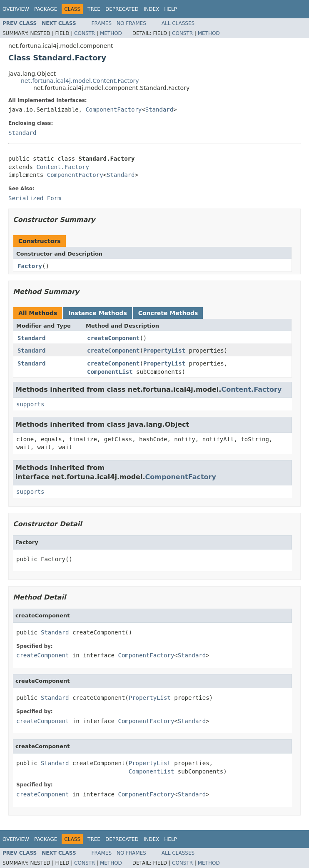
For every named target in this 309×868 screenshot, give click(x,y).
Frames (102, 23)
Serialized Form (35, 198)
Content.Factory (62, 167)
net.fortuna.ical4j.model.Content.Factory (80, 81)
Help (171, 9)
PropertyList (164, 351)
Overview (16, 9)
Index (152, 9)
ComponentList (110, 372)
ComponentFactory (113, 109)
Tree (94, 9)
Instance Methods (97, 313)
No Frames (131, 23)
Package (46, 9)
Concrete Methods (168, 313)
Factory (30, 266)
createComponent (113, 338)
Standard (159, 109)
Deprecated (122, 9)
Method (111, 33)
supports (30, 404)
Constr (85, 33)
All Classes (178, 23)
